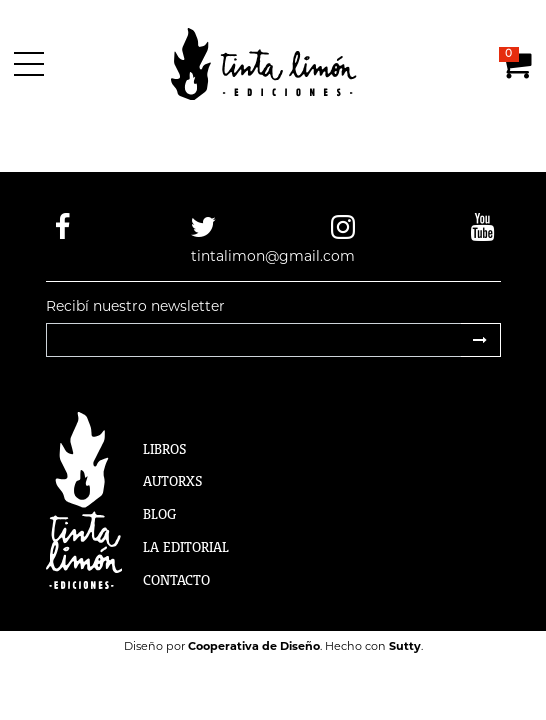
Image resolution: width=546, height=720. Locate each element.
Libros (165, 449)
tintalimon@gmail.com (273, 256)
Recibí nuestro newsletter (135, 306)
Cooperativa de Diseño (254, 646)
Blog (159, 514)
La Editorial (186, 547)
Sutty (405, 646)
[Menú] (32, 64)
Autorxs (173, 481)
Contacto (176, 580)
